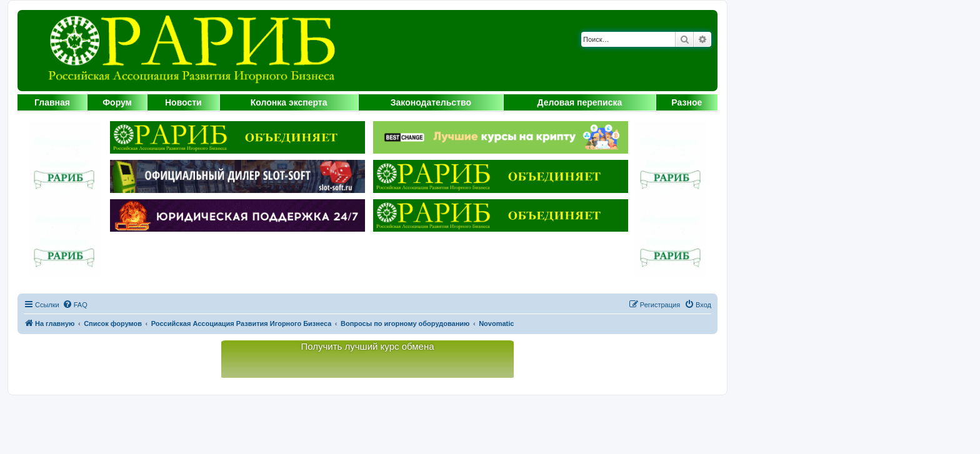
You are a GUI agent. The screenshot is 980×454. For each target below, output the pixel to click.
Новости (183, 102)
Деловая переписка (580, 102)
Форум (117, 102)
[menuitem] (75, 305)
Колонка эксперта (289, 102)
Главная (52, 102)
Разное (687, 102)
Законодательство (431, 102)
